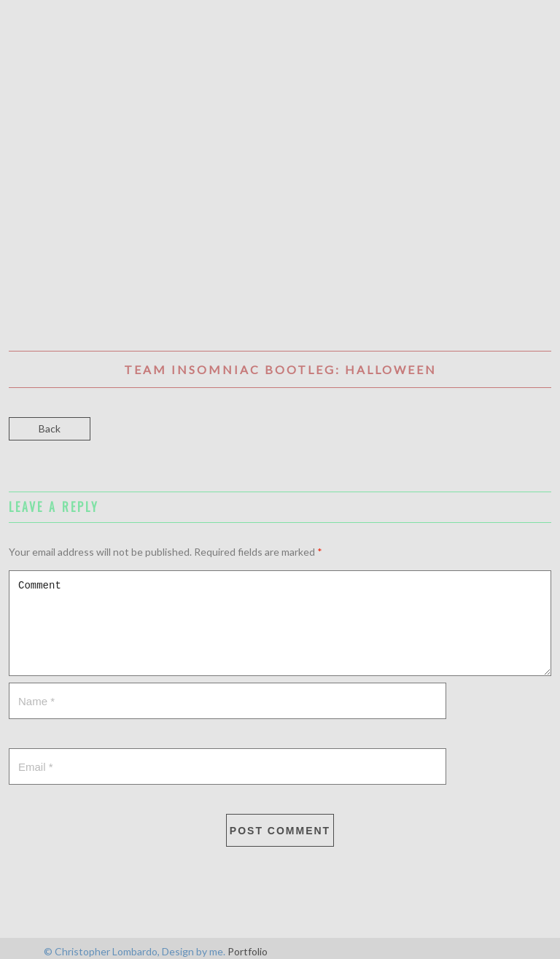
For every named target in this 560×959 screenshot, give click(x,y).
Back (50, 428)
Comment (280, 623)
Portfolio (248, 951)
